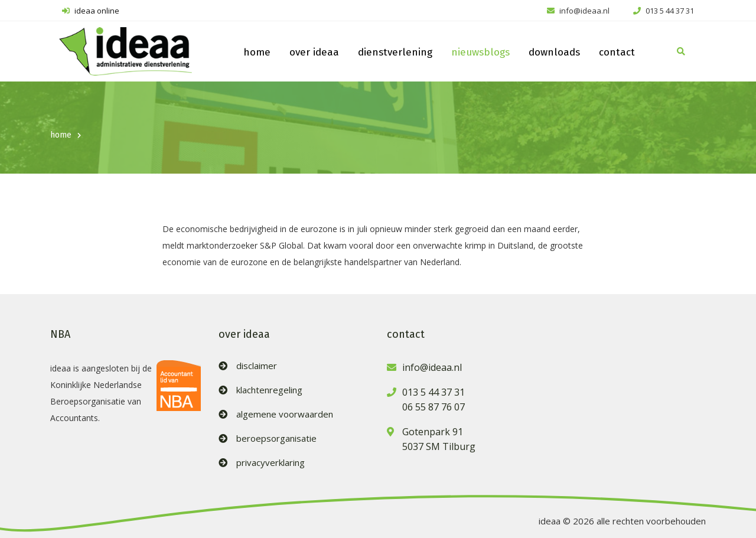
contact (617, 52)
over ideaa (314, 52)
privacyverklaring (271, 463)
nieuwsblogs (480, 52)
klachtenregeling (269, 390)
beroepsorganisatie (276, 438)
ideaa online (91, 11)
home (257, 52)
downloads (554, 52)
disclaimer (257, 366)
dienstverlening (395, 52)
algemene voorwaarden (285, 414)
